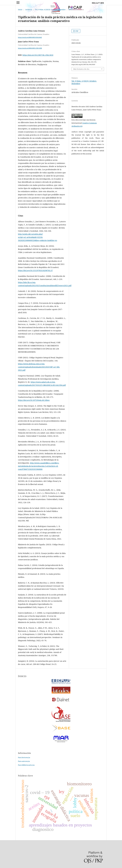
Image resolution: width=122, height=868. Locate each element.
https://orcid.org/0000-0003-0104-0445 (30, 37)
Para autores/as (24, 761)
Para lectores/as (24, 757)
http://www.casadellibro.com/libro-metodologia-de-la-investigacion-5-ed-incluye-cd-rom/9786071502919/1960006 (39, 466)
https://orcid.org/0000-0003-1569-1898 (30, 48)
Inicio (20, 10)
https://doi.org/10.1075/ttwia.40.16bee (34, 400)
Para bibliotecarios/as (26, 765)
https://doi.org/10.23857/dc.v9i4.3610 (38, 55)
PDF (77, 31)
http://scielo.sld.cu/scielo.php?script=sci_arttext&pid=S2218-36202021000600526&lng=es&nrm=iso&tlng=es (37, 237)
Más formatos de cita (81, 69)
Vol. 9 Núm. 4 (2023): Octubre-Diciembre (50, 10)
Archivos (29, 10)
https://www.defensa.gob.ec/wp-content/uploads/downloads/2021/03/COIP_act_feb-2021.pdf (39, 367)
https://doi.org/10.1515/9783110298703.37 (35, 270)
